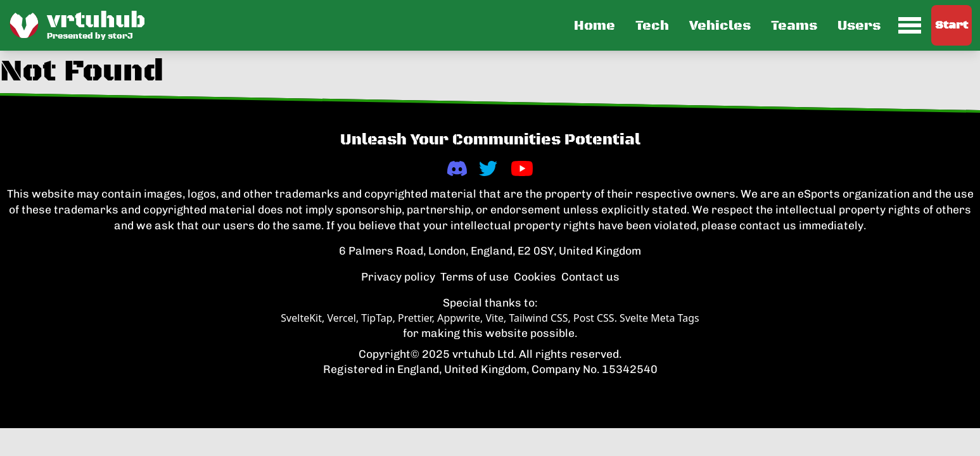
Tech (652, 26)
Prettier (415, 318)
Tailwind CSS (538, 318)
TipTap (377, 318)
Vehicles (720, 26)
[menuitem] (910, 25)
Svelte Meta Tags (659, 318)
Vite (494, 318)
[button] (746, 25)
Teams (794, 26)
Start (951, 25)
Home (595, 26)
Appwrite (459, 318)
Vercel (341, 318)
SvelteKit (301, 318)
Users (859, 26)
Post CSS (594, 318)
